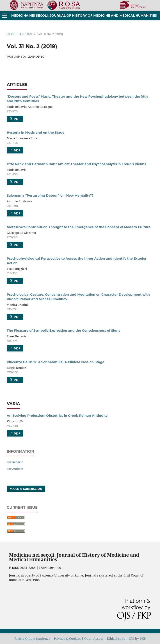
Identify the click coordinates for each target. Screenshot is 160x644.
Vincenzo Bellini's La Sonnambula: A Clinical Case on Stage (56, 362)
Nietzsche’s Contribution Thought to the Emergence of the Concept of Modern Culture (79, 227)
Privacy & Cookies (67, 638)
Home (12, 34)
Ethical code (116, 638)
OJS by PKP (137, 638)
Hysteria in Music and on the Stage (36, 133)
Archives (27, 34)
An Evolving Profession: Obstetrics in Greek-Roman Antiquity (57, 416)
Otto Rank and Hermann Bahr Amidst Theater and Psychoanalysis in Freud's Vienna (77, 164)
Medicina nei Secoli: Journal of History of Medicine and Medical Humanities (84, 16)
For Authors (15, 469)
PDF (17, 119)
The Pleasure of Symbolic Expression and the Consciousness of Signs (63, 331)
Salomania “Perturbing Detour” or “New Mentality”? (50, 196)
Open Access (94, 638)
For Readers (15, 462)
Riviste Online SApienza (32, 638)
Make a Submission (26, 489)
